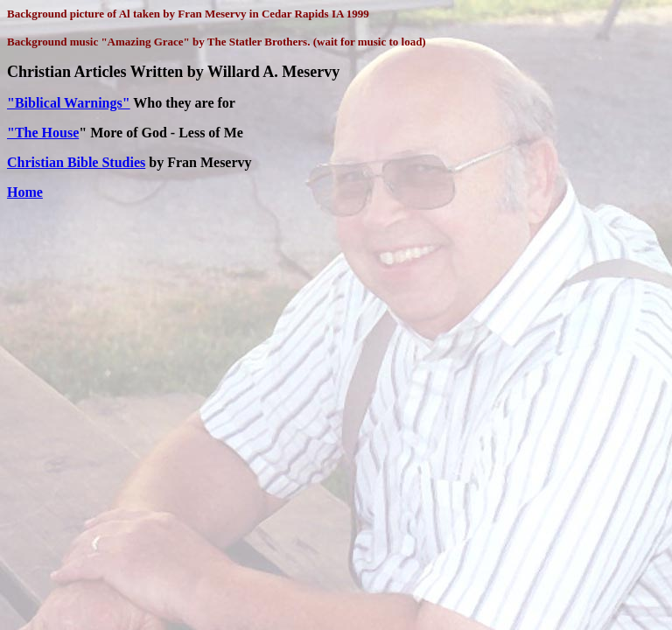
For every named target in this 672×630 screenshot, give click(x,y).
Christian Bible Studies (76, 162)
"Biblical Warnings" (69, 103)
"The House (43, 133)
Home (25, 192)
